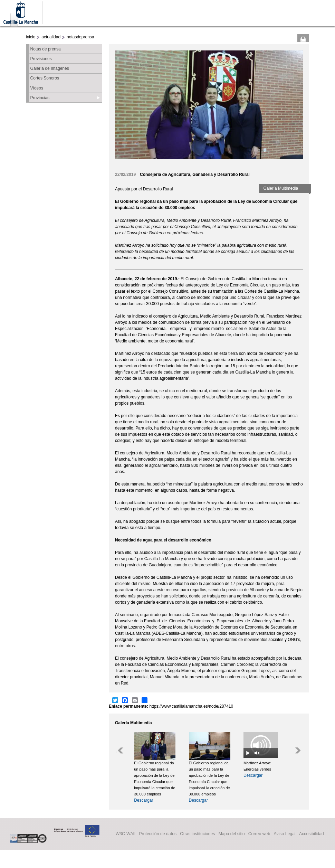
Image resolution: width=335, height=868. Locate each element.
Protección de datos (158, 834)
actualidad (51, 37)
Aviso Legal (284, 834)
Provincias (40, 98)
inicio (31, 37)
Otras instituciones (197, 834)
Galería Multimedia (281, 188)
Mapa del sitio (232, 834)
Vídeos (37, 88)
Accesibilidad (312, 834)
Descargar (143, 800)
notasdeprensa (80, 37)
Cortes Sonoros (45, 78)
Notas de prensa (46, 49)
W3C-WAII (126, 834)
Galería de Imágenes (50, 68)
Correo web (259, 834)
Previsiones (41, 59)
